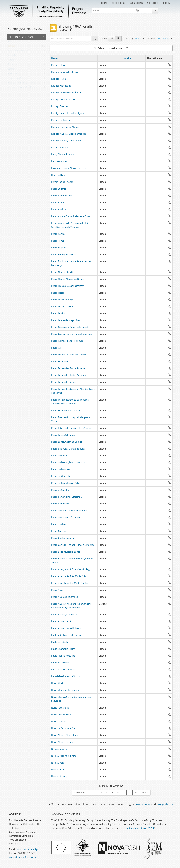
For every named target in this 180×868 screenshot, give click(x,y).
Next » (145, 793)
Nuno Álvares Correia (62, 742)
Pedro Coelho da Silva (62, 538)
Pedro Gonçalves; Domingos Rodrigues (71, 334)
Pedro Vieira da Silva (62, 196)
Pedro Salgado (59, 248)
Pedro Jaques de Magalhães (65, 320)
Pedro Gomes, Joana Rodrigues (67, 341)
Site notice (153, 3)
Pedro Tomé (58, 241)
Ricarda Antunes (60, 147)
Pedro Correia (58, 531)
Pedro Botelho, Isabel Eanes (66, 552)
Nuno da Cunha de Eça (63, 728)
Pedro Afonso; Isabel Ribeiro (66, 628)
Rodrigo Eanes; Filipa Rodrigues (67, 113)
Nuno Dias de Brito (61, 715)
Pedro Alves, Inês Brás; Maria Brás (69, 576)
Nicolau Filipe (58, 769)
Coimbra (13, 65)
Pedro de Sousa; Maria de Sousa (68, 449)
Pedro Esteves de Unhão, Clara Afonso (71, 428)
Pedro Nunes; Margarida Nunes (68, 279)
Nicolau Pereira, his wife (63, 756)
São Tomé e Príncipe (19, 51)
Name (54, 58)
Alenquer (13, 74)
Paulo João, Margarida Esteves (67, 635)
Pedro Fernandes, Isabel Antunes (68, 375)
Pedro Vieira (57, 202)
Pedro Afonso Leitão (62, 621)
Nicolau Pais (57, 763)
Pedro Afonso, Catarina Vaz (65, 614)
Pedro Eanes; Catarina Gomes (67, 442)
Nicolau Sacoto (59, 749)
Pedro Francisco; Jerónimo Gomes (69, 355)
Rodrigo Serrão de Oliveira (65, 72)
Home (104, 3)
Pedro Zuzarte (59, 189)
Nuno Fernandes (60, 708)
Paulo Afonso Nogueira (63, 656)
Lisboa (12, 47)
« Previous (80, 793)
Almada (12, 56)
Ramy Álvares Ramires (63, 154)
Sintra (11, 70)
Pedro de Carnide (60, 504)
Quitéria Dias (58, 175)
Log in (167, 3)
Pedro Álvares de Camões (64, 597)
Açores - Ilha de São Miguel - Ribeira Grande (31, 88)
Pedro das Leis (59, 524)
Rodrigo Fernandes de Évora (66, 93)
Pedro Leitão (58, 313)
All (9, 42)
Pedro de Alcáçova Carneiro (65, 517)
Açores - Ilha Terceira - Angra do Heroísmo (30, 83)
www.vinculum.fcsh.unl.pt (23, 857)
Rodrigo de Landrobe (62, 120)
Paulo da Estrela (60, 642)
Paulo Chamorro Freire (63, 649)
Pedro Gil (56, 348)
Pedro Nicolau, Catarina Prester (67, 286)
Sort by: (130, 38)
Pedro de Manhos (60, 469)
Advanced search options (111, 48)
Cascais (12, 60)
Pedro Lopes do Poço (62, 300)
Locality (127, 58)
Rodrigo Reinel (59, 79)
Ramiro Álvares (59, 161)
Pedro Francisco (60, 361)
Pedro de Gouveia (60, 476)
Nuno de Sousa (59, 721)
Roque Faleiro (58, 65)
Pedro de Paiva (59, 455)
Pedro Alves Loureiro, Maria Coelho (70, 583)
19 (136, 793)
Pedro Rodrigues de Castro (65, 254)
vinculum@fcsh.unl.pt (27, 849)
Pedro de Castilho (60, 490)
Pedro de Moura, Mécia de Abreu (68, 462)
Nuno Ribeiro (58, 683)
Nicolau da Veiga (60, 776)
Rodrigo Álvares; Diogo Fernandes (69, 134)
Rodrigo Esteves (60, 106)
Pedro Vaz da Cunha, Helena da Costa (71, 216)
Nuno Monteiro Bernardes (65, 690)
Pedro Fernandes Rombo (64, 382)
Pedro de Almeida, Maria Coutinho (69, 510)
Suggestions (136, 3)
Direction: (151, 38)
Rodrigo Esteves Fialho (63, 99)
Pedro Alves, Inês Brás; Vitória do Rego (71, 569)
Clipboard (168, 10)
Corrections (118, 3)
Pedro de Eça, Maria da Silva (66, 483)
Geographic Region (21, 37)
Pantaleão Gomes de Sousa (65, 676)
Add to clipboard (169, 65)
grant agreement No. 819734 (139, 828)
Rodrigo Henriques (61, 86)
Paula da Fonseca (60, 663)
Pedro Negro (58, 293)
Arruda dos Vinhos (18, 79)
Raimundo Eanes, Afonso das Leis (69, 168)
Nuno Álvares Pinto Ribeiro (65, 735)
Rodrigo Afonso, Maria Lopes (66, 141)
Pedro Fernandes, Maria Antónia (68, 368)
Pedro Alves (57, 590)
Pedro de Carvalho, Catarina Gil (67, 497)
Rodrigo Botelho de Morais (65, 127)
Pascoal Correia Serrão (63, 669)
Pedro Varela (58, 234)
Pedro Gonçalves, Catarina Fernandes (71, 327)
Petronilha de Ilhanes (62, 182)
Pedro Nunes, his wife (62, 272)
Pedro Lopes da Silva (62, 306)
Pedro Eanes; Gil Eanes (63, 435)
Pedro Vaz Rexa (59, 209)
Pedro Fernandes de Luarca (65, 410)
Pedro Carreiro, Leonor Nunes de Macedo (73, 545)
